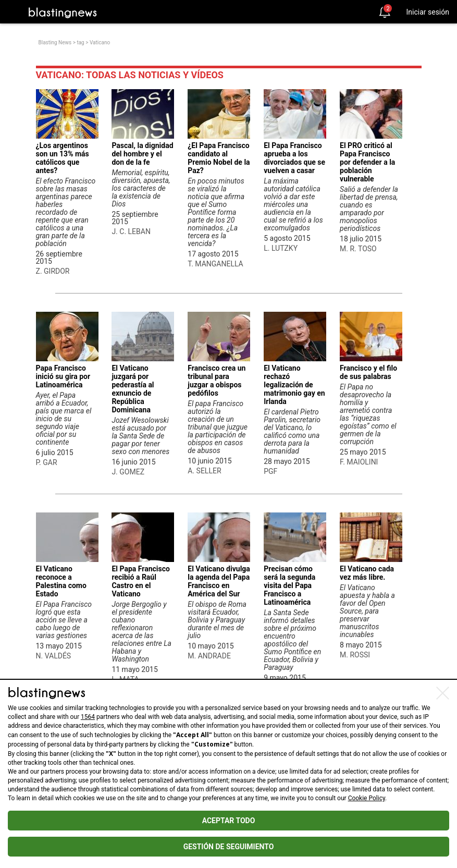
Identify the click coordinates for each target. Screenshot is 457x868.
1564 (88, 717)
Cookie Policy (367, 798)
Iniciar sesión (428, 12)
